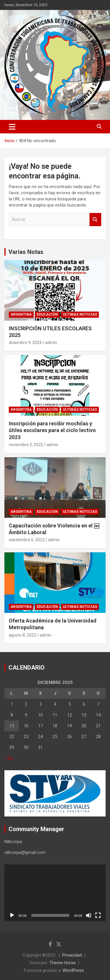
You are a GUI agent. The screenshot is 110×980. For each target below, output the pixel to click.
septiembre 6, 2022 (27, 540)
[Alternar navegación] (12, 127)
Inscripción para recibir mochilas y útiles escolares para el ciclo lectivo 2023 (52, 430)
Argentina (21, 314)
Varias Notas (26, 252)
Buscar (95, 220)
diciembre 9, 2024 (25, 343)
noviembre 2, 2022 (26, 445)
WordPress (73, 970)
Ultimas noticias (80, 314)
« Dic (9, 758)
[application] (55, 893)
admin (51, 343)
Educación (47, 314)
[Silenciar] (89, 915)
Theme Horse (62, 963)
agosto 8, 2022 (22, 635)
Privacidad (72, 955)
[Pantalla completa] (98, 915)
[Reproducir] (12, 915)
